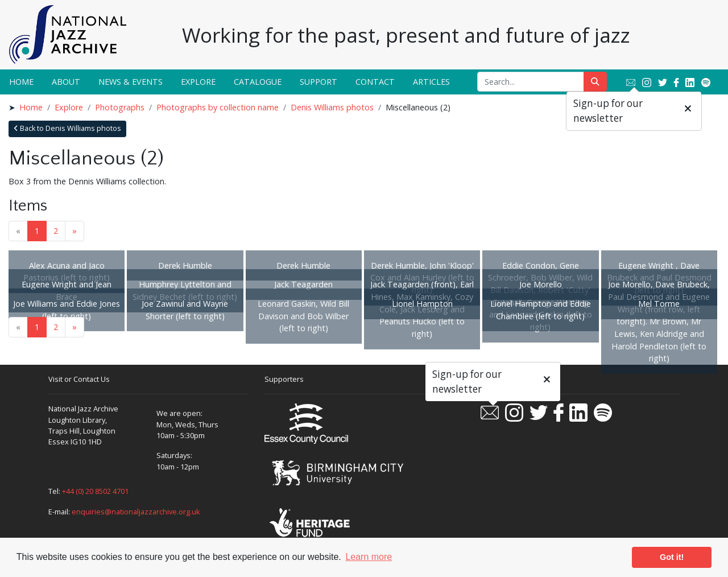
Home (21, 82)
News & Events (131, 82)
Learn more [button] (369, 557)
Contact (375, 82)
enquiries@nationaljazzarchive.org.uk (136, 512)
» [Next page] (75, 231)
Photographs (120, 107)
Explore (198, 82)
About (66, 82)
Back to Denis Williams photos (67, 128)
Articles (431, 82)
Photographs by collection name (218, 107)
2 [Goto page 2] (56, 231)
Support (318, 82)
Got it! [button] (672, 557)
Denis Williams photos (332, 107)
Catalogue (258, 82)
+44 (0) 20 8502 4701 (95, 491)
